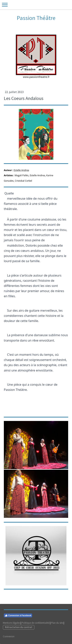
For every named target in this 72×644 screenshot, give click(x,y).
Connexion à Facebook (18, 615)
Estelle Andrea (21, 170)
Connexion (9, 636)
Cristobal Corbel (23, 181)
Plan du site (57, 623)
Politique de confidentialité (36, 623)
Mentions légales (11, 623)
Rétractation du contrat (19, 627)
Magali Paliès (22, 175)
